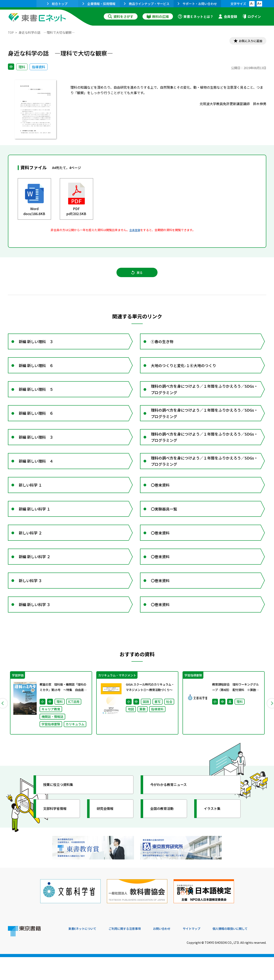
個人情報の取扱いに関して (246, 952)
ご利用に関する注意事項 (131, 952)
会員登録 (228, 16)
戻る (137, 275)
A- (252, 4)
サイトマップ (204, 952)
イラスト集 (214, 836)
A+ (259, 4)
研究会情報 (107, 836)
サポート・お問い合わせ (197, 4)
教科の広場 (158, 16)
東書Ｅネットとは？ (196, 16)
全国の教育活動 (165, 836)
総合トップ (57, 4)
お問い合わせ (172, 952)
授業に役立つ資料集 (61, 812)
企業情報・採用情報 (99, 4)
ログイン (251, 16)
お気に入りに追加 (248, 41)
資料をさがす (121, 16)
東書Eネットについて (84, 952)
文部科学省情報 (58, 836)
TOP (11, 32)
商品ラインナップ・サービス (147, 4)
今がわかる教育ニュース (172, 812)
